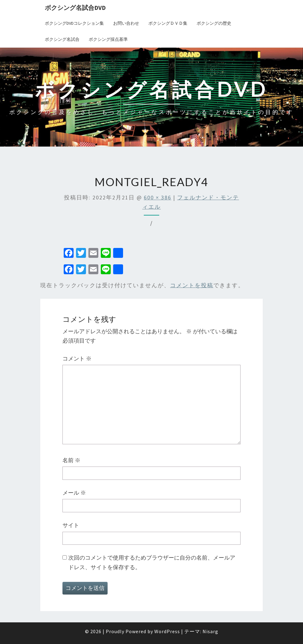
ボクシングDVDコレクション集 (74, 23)
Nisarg (210, 631)
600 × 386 (158, 197)
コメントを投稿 (192, 285)
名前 (71, 460)
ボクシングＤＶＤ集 (168, 23)
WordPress (167, 631)
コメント (77, 358)
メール (74, 493)
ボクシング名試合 (62, 39)
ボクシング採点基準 (108, 39)
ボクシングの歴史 (214, 23)
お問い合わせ (126, 23)
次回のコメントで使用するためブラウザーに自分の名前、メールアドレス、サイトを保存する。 (152, 562)
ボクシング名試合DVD (75, 8)
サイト (71, 525)
